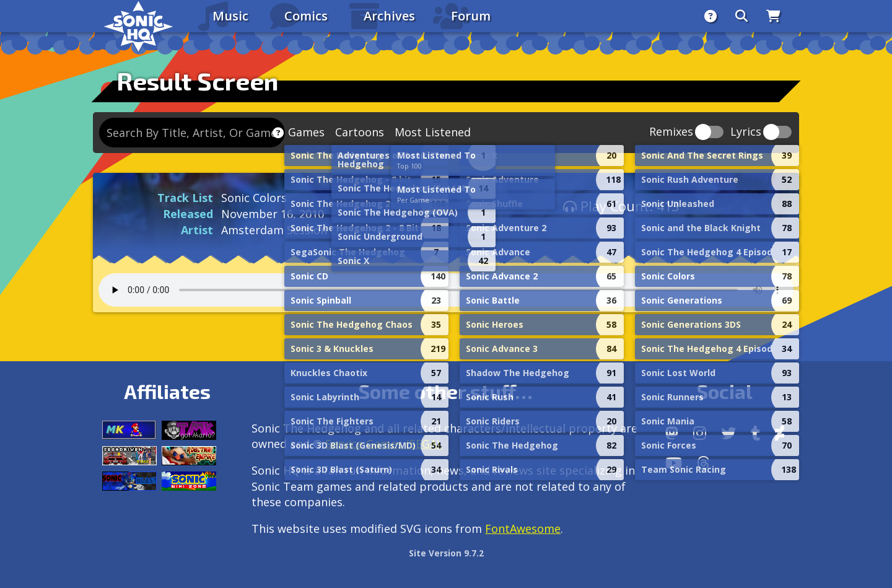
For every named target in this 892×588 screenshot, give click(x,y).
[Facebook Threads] (703, 463)
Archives (389, 16)
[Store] (773, 16)
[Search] (741, 16)
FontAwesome (523, 529)
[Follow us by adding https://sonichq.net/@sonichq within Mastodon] (672, 433)
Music (230, 16)
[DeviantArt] (780, 433)
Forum (471, 16)
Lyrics (746, 132)
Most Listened (433, 132)
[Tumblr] (755, 433)
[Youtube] (674, 463)
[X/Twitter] (728, 433)
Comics (306, 16)
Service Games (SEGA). (384, 444)
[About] (711, 16)
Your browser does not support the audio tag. (446, 290)
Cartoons (360, 132)
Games (306, 132)
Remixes (671, 132)
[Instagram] (700, 433)
